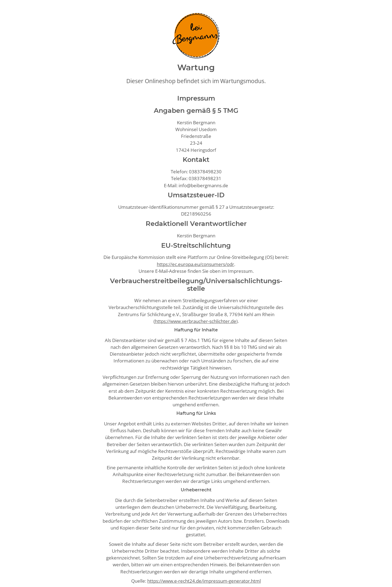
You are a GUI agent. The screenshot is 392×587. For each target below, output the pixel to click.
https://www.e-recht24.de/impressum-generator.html (204, 581)
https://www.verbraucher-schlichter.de (196, 321)
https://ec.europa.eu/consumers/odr (195, 264)
